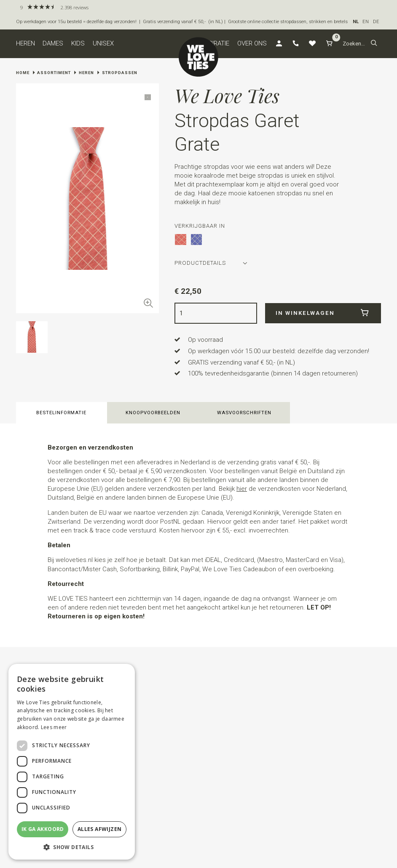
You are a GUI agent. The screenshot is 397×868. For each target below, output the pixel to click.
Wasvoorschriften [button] (244, 413)
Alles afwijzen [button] (100, 829)
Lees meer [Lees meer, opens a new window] (54, 727)
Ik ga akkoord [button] (43, 829)
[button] (374, 44)
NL (356, 22)
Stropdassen (120, 73)
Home (23, 73)
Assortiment (54, 73)
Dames (53, 43)
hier (242, 489)
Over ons (252, 43)
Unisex (103, 43)
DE (376, 22)
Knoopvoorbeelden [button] (153, 413)
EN (366, 22)
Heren (25, 43)
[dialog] (72, 762)
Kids (78, 43)
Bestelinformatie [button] (61, 413)
